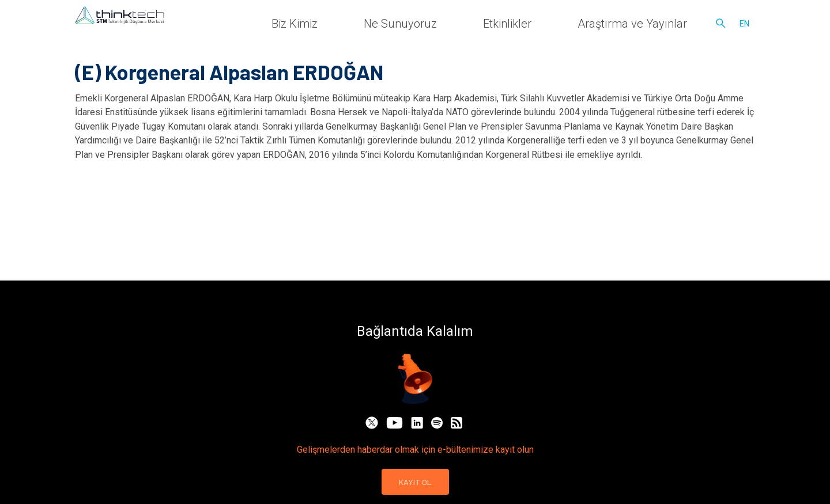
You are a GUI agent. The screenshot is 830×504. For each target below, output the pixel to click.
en (744, 29)
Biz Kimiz (462, 29)
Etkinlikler (586, 29)
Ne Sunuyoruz (523, 29)
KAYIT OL (415, 482)
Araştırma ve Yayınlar (661, 29)
